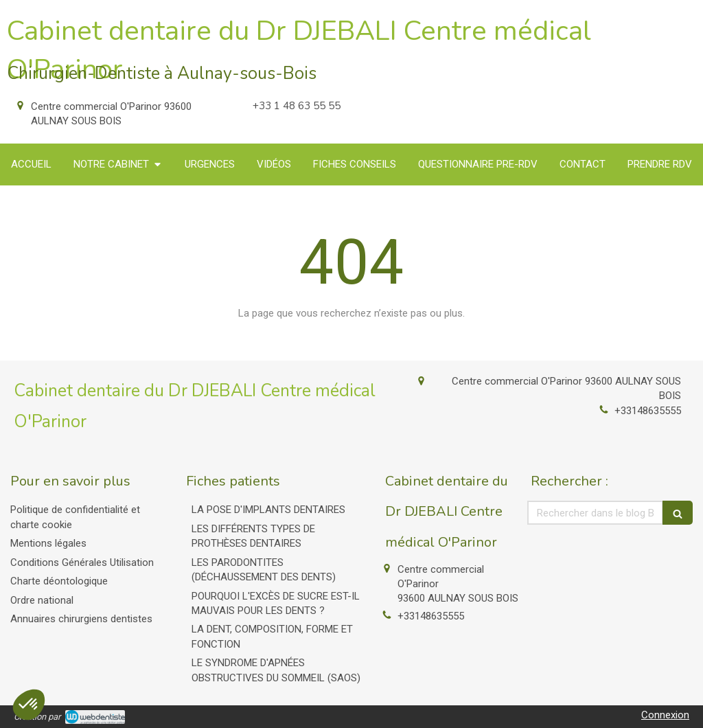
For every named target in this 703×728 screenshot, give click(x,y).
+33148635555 (648, 411)
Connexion (665, 715)
